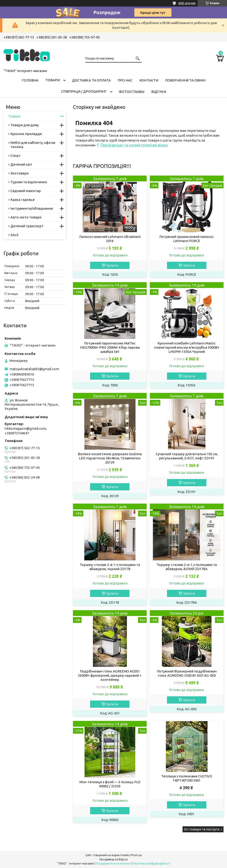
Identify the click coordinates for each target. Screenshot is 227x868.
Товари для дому (25, 125)
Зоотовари (19, 173)
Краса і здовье (23, 200)
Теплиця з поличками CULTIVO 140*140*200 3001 (187, 778)
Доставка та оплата (91, 80)
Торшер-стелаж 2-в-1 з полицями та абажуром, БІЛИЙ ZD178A (187, 567)
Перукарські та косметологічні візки (134, 145)
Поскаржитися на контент (113, 863)
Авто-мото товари (26, 217)
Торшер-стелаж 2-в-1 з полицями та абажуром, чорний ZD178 (110, 567)
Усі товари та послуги (202, 829)
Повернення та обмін (185, 80)
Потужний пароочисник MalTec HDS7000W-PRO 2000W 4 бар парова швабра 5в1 (110, 347)
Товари (53, 80)
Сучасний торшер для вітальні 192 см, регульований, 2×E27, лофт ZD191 (187, 456)
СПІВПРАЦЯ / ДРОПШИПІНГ (84, 91)
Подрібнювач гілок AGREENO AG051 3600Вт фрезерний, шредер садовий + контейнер (110, 675)
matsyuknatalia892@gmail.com (34, 369)
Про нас (125, 80)
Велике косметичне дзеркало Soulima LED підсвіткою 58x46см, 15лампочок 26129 (110, 458)
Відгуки (159, 92)
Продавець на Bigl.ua (113, 859)
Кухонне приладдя (26, 134)
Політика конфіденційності (152, 863)
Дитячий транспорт (27, 226)
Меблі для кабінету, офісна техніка (33, 145)
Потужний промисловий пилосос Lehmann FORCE (187, 239)
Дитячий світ (21, 164)
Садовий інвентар (26, 191)
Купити (112, 265)
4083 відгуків (187, 3)
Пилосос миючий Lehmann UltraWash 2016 (110, 239)
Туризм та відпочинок (29, 182)
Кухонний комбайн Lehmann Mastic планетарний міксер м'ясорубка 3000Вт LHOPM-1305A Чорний (187, 347)
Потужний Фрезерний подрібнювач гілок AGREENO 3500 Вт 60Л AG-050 (187, 673)
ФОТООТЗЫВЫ (132, 92)
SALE (14, 235)
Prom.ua (136, 855)
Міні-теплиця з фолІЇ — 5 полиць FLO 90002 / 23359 (110, 784)
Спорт (16, 156)
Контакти (149, 80)
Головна (30, 80)
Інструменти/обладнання (32, 208)
